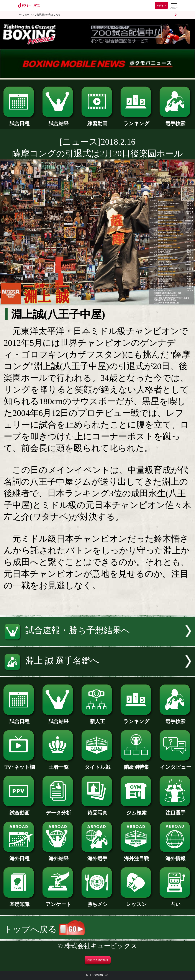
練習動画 (97, 121)
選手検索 (176, 121)
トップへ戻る (44, 929)
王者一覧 (58, 765)
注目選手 (176, 810)
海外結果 (58, 856)
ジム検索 (137, 810)
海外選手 (97, 856)
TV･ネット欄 (19, 765)
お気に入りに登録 (98, 960)
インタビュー (176, 765)
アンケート (58, 902)
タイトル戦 (97, 765)
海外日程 (19, 856)
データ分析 (58, 810)
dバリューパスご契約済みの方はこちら (40, 15)
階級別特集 (137, 765)
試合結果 (58, 121)
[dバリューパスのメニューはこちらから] (174, 6)
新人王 (97, 719)
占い (176, 902)
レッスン (137, 902)
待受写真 (97, 810)
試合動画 (19, 810)
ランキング (137, 121)
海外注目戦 (137, 856)
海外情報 (176, 856)
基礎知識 (19, 902)
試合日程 (19, 121)
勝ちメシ (97, 902)
